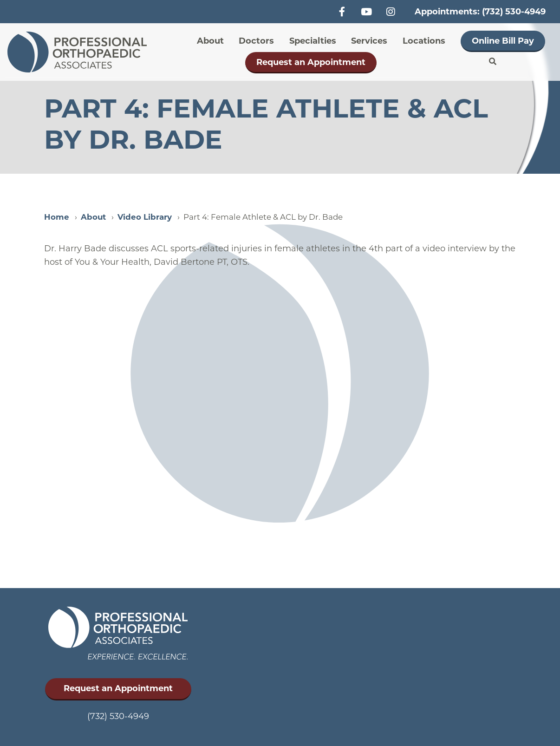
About (210, 41)
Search (493, 62)
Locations (424, 41)
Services (369, 41)
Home (57, 217)
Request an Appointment (311, 62)
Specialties (313, 41)
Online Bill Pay (503, 41)
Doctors (256, 41)
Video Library (145, 217)
